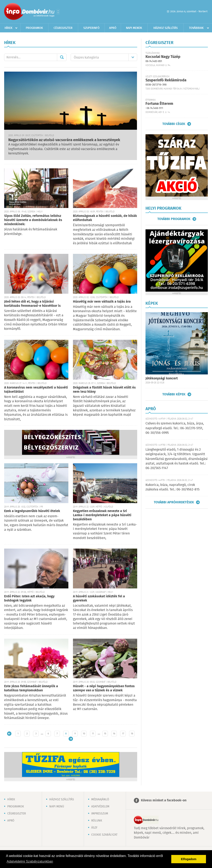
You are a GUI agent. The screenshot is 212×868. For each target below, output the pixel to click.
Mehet (62, 57)
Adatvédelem (100, 807)
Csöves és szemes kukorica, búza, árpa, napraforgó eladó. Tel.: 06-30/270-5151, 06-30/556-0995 (175, 428)
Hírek (9, 28)
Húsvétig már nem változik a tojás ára (102, 302)
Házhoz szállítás (166, 28)
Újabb (9, 734)
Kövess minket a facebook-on (164, 800)
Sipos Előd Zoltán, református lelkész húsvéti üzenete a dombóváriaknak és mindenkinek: (33, 220)
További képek (174, 394)
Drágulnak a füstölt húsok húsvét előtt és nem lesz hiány (104, 390)
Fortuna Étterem (159, 104)
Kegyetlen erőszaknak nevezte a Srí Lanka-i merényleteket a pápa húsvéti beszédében (102, 515)
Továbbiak (196, 28)
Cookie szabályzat (104, 835)
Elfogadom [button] (189, 859)
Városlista (58, 12)
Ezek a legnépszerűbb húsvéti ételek (32, 511)
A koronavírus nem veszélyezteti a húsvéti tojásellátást (36, 390)
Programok (34, 28)
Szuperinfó (91, 28)
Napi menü (57, 807)
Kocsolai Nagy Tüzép (163, 57)
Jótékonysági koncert (162, 378)
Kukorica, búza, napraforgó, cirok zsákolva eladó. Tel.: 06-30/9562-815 (173, 487)
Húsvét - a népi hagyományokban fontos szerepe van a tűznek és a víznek (104, 688)
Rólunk (97, 821)
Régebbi (71, 739)
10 (84, 734)
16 (114, 734)
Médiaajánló (100, 800)
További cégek (174, 124)
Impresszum (100, 814)
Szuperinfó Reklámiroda (166, 80)
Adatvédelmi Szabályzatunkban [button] (30, 861)
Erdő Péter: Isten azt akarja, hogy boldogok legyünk (29, 598)
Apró (113, 28)
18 (132, 734)
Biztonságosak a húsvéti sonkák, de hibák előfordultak (105, 218)
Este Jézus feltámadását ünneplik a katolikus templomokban (31, 688)
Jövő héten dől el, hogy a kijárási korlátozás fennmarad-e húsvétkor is (32, 304)
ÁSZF (94, 828)
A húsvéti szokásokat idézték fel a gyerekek (99, 598)
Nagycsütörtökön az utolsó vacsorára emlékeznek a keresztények (64, 140)
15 (105, 734)
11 (93, 734)
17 (123, 734)
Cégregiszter (63, 28)
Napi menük (134, 28)
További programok (174, 219)
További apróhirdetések (174, 502)
